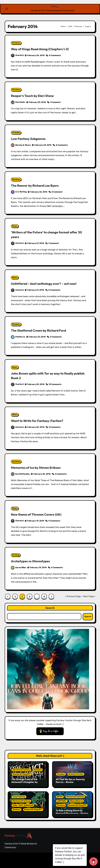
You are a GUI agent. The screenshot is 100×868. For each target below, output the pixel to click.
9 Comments (54, 521)
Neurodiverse (77, 801)
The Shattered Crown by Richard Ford (41, 330)
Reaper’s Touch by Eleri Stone (34, 96)
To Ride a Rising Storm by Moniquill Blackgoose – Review (72, 812)
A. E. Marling (19, 192)
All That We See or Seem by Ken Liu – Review (70, 781)
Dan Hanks (18, 102)
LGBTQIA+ (62, 801)
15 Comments (55, 384)
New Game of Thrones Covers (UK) (39, 514)
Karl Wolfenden (20, 474)
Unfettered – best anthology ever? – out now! (47, 283)
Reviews (16, 43)
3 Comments (56, 337)
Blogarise (41, 858)
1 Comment (55, 102)
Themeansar (14, 862)
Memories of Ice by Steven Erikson (38, 467)
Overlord (17, 55)
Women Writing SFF (22, 774)
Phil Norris (18, 337)
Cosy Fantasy (19, 797)
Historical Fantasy (21, 770)
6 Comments (57, 568)
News (15, 226)
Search (50, 608)
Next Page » (89, 596)
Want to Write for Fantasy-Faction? (40, 421)
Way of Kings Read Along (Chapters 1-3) (43, 49)
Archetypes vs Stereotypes (32, 561)
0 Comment (57, 192)
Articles (16, 133)
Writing (16, 555)
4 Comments (55, 55)
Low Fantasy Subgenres (30, 139)
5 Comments (61, 474)
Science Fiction (76, 774)
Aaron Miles (19, 568)
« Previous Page (73, 596)
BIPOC (60, 797)
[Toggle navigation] (7, 9)
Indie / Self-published (23, 805)
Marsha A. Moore (21, 145)
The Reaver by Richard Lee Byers (37, 185)
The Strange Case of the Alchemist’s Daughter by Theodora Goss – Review (24, 782)
